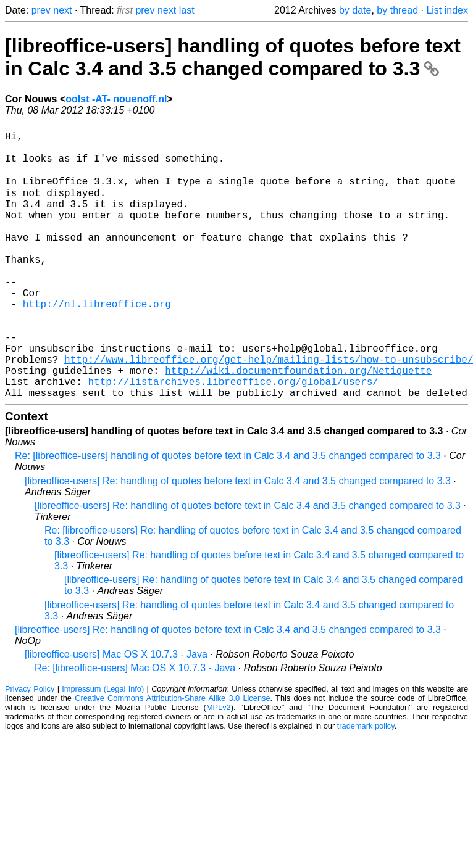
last (187, 10)
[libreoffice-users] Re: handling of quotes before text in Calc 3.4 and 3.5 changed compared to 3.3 (238, 539)
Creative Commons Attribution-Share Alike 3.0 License (172, 756)
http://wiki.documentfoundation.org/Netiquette (298, 423)
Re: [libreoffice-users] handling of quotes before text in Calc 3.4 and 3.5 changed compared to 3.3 (228, 514)
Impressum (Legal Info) (103, 747)
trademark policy (366, 784)
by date (355, 10)
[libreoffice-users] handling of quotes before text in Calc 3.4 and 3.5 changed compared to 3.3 (233, 57)
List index (447, 10)
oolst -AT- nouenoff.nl (116, 99)
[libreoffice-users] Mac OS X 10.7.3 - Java (116, 712)
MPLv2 (219, 765)
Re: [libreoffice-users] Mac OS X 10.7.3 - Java (135, 726)
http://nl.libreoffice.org (97, 342)
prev (41, 10)
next (62, 10)
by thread (397, 10)
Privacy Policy (30, 747)
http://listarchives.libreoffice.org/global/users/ (233, 437)
